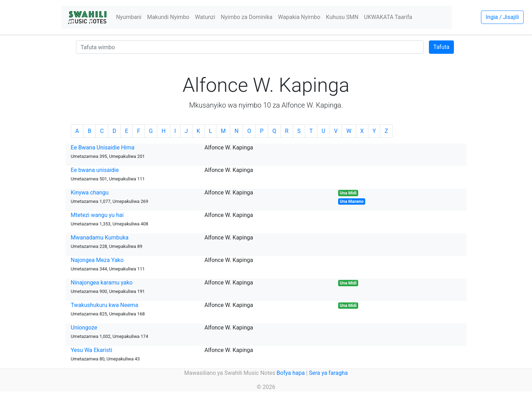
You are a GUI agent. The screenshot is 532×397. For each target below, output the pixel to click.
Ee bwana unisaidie (95, 170)
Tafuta (442, 47)
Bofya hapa (291, 373)
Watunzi (205, 17)
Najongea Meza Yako (97, 260)
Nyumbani (129, 17)
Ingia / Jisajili (502, 17)
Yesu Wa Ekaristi (91, 350)
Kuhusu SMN (342, 17)
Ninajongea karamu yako (102, 283)
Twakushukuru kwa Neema (104, 305)
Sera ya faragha (328, 373)
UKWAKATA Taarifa (388, 17)
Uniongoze (84, 328)
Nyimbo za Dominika (247, 17)
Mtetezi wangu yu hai (97, 215)
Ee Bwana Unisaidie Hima (103, 148)
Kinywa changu (90, 193)
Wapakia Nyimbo (299, 17)
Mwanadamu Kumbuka (100, 238)
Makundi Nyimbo (168, 17)
